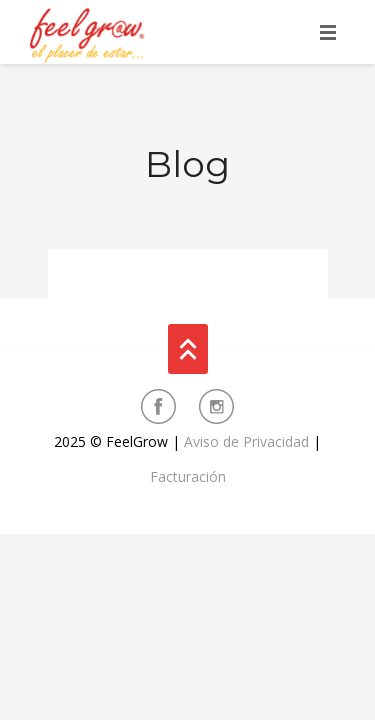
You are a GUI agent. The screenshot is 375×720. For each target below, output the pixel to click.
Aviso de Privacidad (246, 441)
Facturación (188, 476)
